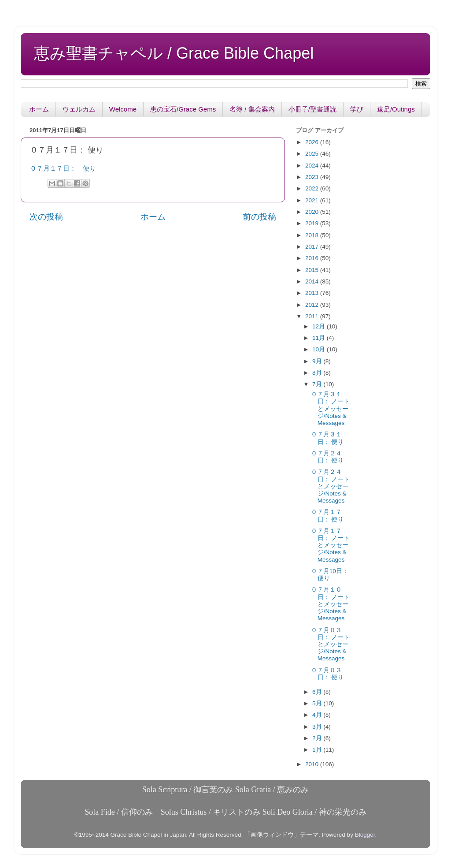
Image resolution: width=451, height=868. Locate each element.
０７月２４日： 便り (327, 457)
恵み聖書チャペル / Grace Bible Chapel (174, 53)
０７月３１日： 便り (327, 438)
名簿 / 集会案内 (252, 109)
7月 (318, 384)
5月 (318, 703)
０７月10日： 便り (330, 575)
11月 (320, 338)
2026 (313, 142)
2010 (313, 764)
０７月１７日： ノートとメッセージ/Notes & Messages (331, 545)
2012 (313, 305)
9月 (318, 361)
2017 (313, 247)
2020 (313, 212)
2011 (313, 316)
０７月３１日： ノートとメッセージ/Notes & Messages (331, 409)
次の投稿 (46, 217)
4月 (318, 715)
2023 (313, 177)
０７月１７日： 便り (63, 168)
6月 (318, 692)
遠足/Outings (396, 109)
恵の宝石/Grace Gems (183, 109)
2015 (313, 270)
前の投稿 (259, 217)
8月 (318, 373)
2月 (318, 738)
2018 (313, 235)
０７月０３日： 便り (327, 674)
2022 (313, 188)
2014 (313, 281)
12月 (320, 326)
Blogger (365, 835)
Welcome (123, 109)
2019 (313, 223)
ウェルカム (79, 109)
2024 (313, 166)
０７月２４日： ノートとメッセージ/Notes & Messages (331, 486)
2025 (313, 154)
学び (357, 109)
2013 (313, 293)
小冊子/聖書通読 (312, 109)
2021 (313, 200)
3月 (318, 727)
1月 (318, 750)
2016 (313, 258)
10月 (320, 349)
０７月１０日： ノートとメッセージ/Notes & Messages (331, 604)
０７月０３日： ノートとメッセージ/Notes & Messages (331, 644)
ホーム (39, 109)
